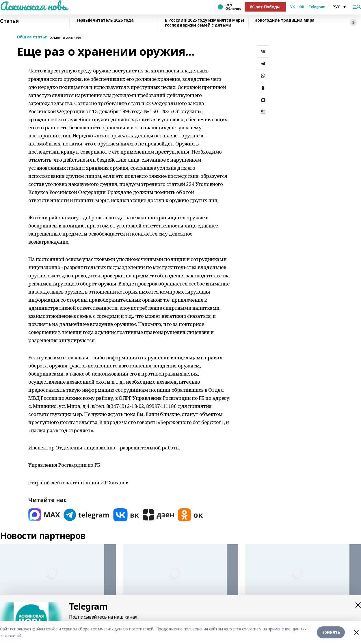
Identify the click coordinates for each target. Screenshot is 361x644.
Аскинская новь (33, 6)
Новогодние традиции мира (284, 20)
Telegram (317, 7)
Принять (331, 632)
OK (302, 7)
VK (292, 7)
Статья (9, 21)
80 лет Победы (265, 7)
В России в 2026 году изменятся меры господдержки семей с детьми (204, 23)
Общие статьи (32, 37)
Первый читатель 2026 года (105, 20)
